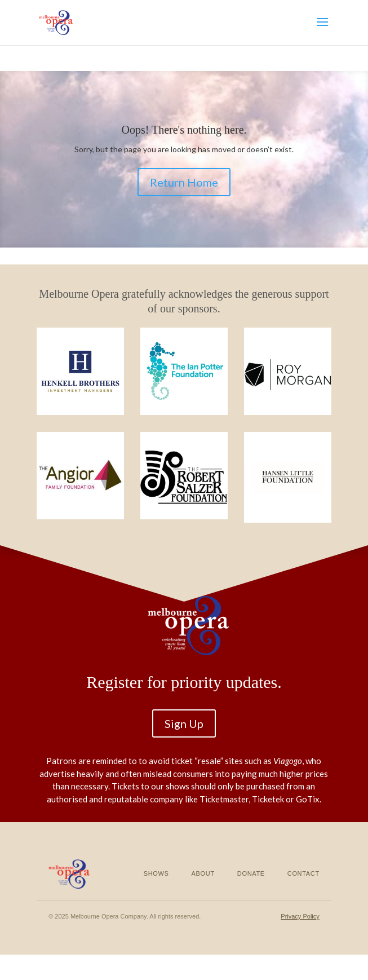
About (203, 873)
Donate (251, 873)
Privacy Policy (300, 916)
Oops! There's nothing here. (184, 130)
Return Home (184, 182)
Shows (156, 873)
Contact (303, 873)
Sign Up (184, 723)
